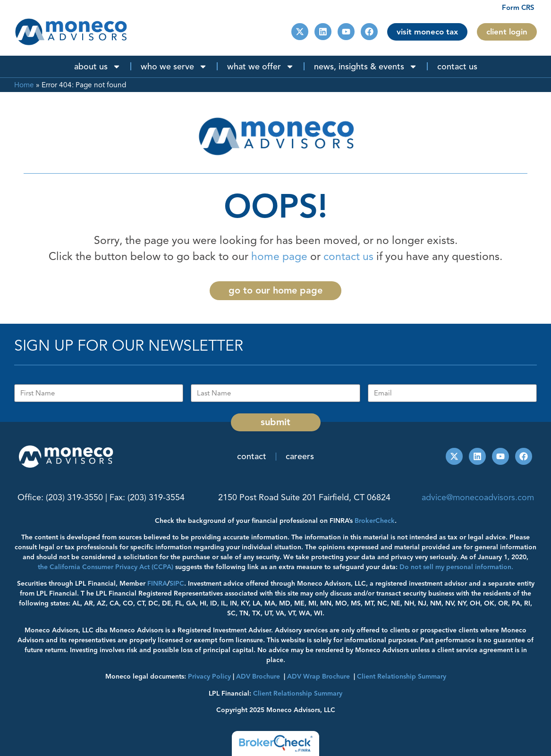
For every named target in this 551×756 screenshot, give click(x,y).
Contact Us (457, 67)
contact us (348, 256)
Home (24, 85)
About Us (97, 67)
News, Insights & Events (366, 67)
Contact (252, 456)
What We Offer (261, 67)
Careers (300, 456)
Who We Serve (174, 67)
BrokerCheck (375, 521)
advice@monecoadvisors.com (478, 497)
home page (279, 256)
